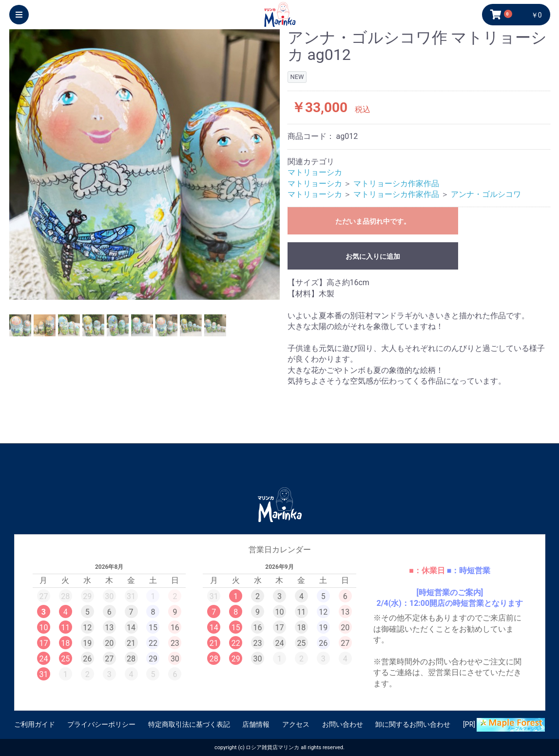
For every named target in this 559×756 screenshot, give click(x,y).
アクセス (296, 724)
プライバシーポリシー (101, 724)
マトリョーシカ (315, 172)
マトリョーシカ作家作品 (396, 184)
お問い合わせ (343, 724)
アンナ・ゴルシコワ (486, 194)
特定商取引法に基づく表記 (189, 724)
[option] (145, 165)
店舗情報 (256, 724)
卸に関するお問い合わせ (413, 724)
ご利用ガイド (35, 724)
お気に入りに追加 (373, 256)
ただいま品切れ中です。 (373, 221)
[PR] (504, 725)
